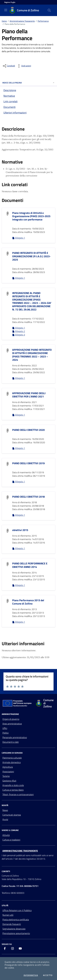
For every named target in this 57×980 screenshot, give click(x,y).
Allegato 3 (19, 335)
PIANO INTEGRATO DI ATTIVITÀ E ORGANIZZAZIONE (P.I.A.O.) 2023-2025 (31, 256)
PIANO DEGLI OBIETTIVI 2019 (28, 463)
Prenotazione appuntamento (16, 933)
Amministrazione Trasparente (22, 21)
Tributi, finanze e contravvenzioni (18, 794)
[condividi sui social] (9, 66)
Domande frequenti (12, 924)
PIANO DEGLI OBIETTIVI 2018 (28, 497)
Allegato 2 (19, 331)
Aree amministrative (12, 724)
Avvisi (5, 819)
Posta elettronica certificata (16, 920)
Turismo (6, 776)
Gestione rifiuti (9, 781)
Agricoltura (8, 767)
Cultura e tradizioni (11, 840)
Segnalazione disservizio (14, 929)
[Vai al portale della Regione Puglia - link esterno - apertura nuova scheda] (10, 2)
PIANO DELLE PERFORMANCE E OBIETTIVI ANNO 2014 (30, 565)
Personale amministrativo (15, 737)
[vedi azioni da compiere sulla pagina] (24, 66)
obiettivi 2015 (20, 530)
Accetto (48, 975)
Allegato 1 (19, 238)
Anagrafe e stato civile (13, 785)
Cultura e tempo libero (13, 790)
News (5, 810)
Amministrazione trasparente (20, 851)
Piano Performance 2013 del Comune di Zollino (28, 602)
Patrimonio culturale (12, 758)
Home (4, 21)
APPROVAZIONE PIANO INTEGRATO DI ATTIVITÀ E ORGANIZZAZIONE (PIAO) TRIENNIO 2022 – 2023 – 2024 (32, 355)
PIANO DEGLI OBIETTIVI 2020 (28, 430)
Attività (6, 835)
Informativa (31, 975)
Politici (6, 733)
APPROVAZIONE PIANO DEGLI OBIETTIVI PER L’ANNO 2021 (29, 395)
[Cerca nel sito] (49, 10)
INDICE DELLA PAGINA (28, 83)
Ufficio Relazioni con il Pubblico (17, 910)
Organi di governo (11, 719)
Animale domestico (12, 762)
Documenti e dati (11, 742)
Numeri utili (8, 915)
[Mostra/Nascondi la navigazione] (6, 10)
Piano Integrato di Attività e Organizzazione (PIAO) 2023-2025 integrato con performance (31, 216)
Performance (43, 21)
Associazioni (8, 771)
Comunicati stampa (12, 815)
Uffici (5, 728)
